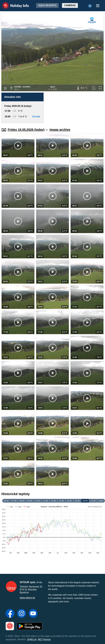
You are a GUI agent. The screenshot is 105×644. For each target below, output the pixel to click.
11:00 (46, 501)
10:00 (38, 501)
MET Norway (44, 639)
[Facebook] (10, 614)
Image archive (60, 130)
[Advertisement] (75, 108)
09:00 (30, 501)
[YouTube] (33, 614)
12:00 (54, 501)
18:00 (101, 501)
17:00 (93, 501)
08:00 (22, 501)
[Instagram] (22, 614)
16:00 (85, 501)
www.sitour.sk (27, 598)
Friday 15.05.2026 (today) (28, 130)
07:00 (14, 501)
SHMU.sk (32, 639)
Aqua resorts (47, 5)
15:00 (77, 501)
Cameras (70, 5)
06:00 (6, 501)
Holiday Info (13, 4)
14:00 (69, 501)
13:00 (61, 501)
